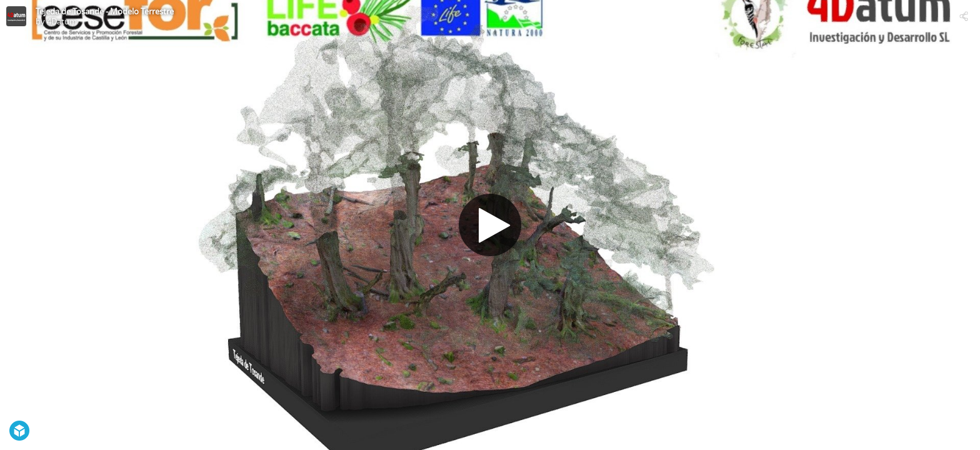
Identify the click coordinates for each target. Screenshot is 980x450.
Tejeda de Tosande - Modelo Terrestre (105, 11)
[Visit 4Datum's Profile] (16, 16)
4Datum (62, 21)
